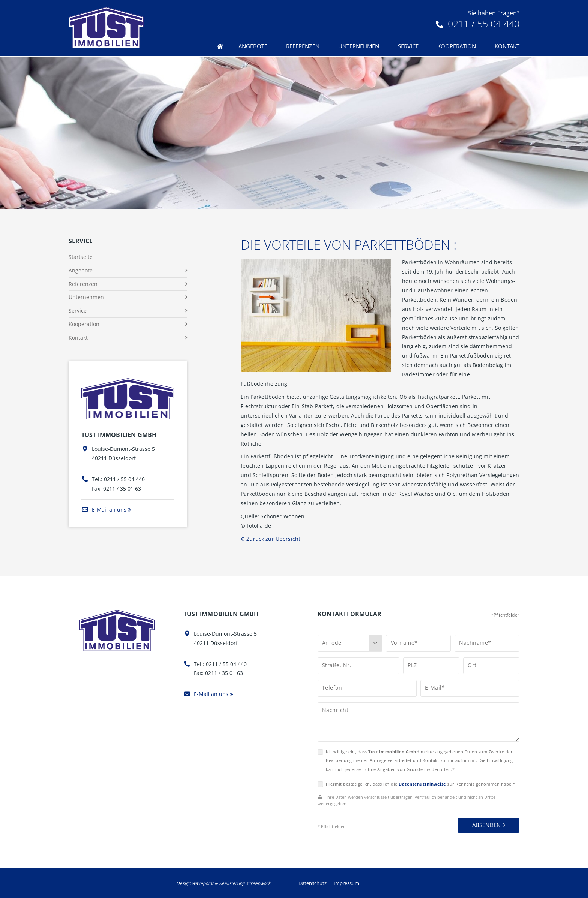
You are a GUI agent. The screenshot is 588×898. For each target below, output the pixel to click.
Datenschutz (313, 883)
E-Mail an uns (104, 510)
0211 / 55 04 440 (478, 24)
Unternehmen (359, 46)
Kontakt (507, 46)
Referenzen (303, 46)
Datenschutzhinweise (422, 784)
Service (408, 46)
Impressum (346, 883)
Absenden (486, 825)
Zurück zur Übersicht (273, 539)
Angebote (253, 46)
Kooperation (457, 46)
